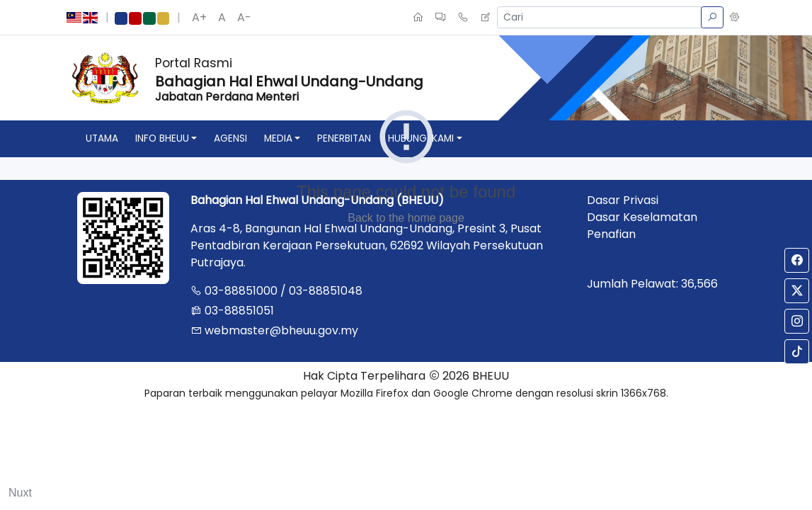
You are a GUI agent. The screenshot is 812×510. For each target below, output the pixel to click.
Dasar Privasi (623, 200)
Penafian (611, 234)
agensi (230, 138)
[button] (735, 18)
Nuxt (20, 493)
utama (102, 138)
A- (244, 17)
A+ (199, 17)
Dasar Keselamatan (642, 217)
